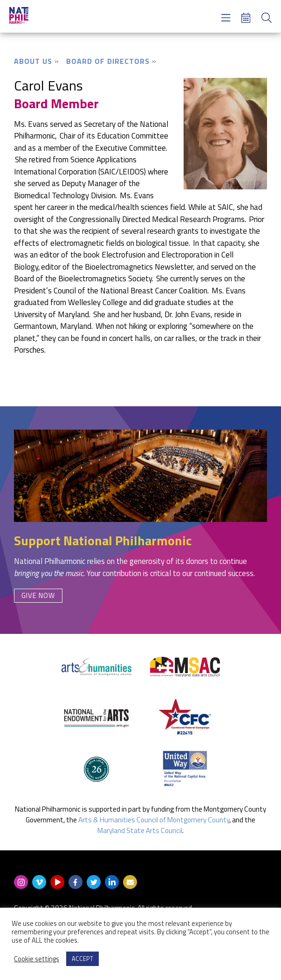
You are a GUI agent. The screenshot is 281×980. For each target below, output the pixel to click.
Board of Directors (108, 61)
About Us (33, 61)
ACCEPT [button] (82, 959)
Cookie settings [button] (37, 959)
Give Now (38, 595)
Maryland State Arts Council (140, 831)
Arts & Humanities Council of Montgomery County (154, 820)
